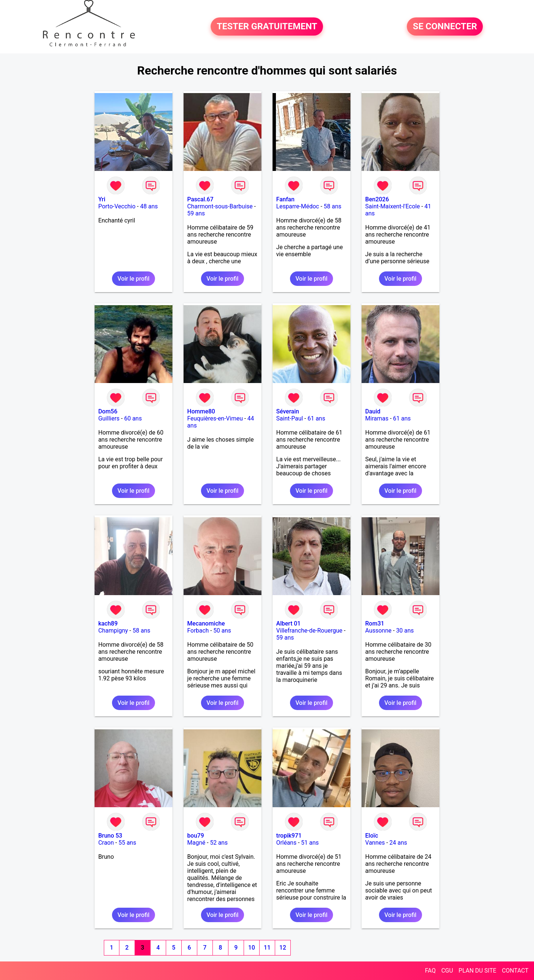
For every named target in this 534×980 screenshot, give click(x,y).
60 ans (133, 418)
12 (283, 948)
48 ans (149, 206)
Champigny (113, 631)
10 (251, 948)
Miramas (377, 418)
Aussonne (378, 631)
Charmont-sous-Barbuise (220, 206)
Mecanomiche (206, 623)
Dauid (373, 411)
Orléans (286, 843)
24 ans (398, 843)
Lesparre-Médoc (298, 206)
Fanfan (285, 199)
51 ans (310, 843)
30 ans (405, 631)
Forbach (198, 631)
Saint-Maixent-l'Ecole (393, 206)
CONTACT (515, 971)
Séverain (288, 411)
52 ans (219, 843)
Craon (106, 843)
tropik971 (289, 836)
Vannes (375, 843)
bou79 (196, 836)
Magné (196, 843)
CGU (447, 971)
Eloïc (372, 836)
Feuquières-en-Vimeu (215, 418)
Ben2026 (377, 199)
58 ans (333, 206)
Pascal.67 (200, 199)
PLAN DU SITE (478, 971)
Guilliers (109, 418)
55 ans (127, 843)
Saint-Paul (290, 418)
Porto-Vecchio (117, 206)
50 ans (222, 631)
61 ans (316, 418)
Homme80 (201, 411)
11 (267, 948)
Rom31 (375, 623)
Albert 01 (289, 623)
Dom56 (108, 411)
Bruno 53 (110, 836)
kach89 (108, 623)
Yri (102, 199)
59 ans (196, 213)
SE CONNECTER (445, 27)
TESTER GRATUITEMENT (267, 27)
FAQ (430, 971)
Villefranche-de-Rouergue (309, 631)
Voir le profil (133, 279)
